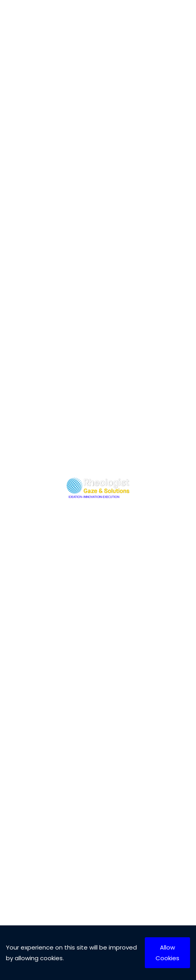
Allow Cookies (167, 953)
